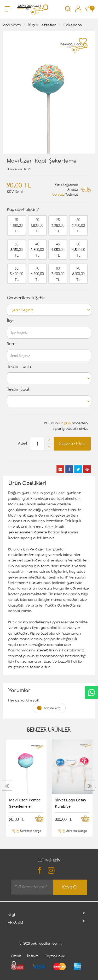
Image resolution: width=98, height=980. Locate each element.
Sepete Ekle (72, 443)
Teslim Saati (19, 389)
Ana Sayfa (12, 25)
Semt (12, 344)
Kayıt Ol (70, 887)
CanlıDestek (91, 693)
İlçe (10, 321)
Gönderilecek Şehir (26, 298)
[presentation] (8, 785)
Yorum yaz (52, 708)
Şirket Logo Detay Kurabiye (71, 803)
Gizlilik (16, 956)
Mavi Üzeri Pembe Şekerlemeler (25, 803)
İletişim (33, 956)
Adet (23, 443)
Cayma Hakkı (55, 956)
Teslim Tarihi (19, 366)
